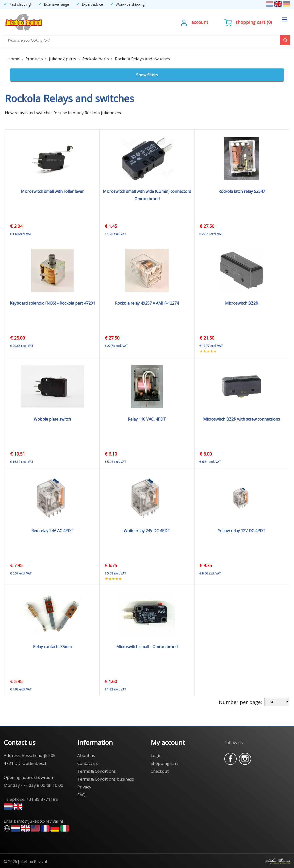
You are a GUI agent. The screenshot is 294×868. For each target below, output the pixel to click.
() (248, 22)
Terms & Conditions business (106, 779)
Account (200, 22)
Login (156, 755)
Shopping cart (250, 22)
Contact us (88, 763)
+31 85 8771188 (42, 799)
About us (86, 755)
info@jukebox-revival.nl (40, 821)
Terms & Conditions (97, 771)
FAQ (81, 795)
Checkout (160, 771)
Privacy (84, 787)
